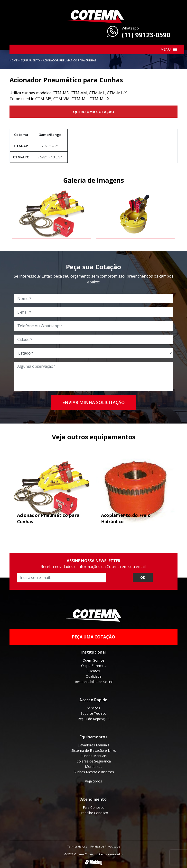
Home (14, 60)
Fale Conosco (94, 807)
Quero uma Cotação (94, 112)
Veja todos (93, 780)
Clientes (94, 670)
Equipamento (30, 60)
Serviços (93, 707)
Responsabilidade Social (94, 681)
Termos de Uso (77, 846)
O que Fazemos (94, 665)
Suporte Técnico (93, 713)
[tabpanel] (51, 213)
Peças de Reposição (94, 718)
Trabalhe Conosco (94, 812)
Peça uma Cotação (93, 636)
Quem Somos (93, 660)
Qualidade (94, 676)
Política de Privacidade (105, 846)
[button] (166, 49)
